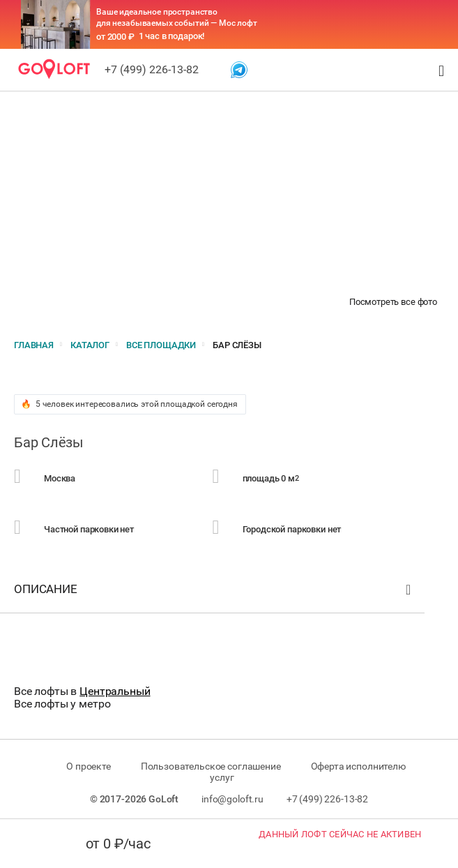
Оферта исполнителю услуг (307, 772)
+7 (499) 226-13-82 (152, 69)
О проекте (89, 766)
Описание (214, 592)
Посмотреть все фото (393, 302)
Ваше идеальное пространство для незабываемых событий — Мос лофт (177, 17)
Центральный (115, 691)
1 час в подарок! (172, 36)
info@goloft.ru (232, 799)
